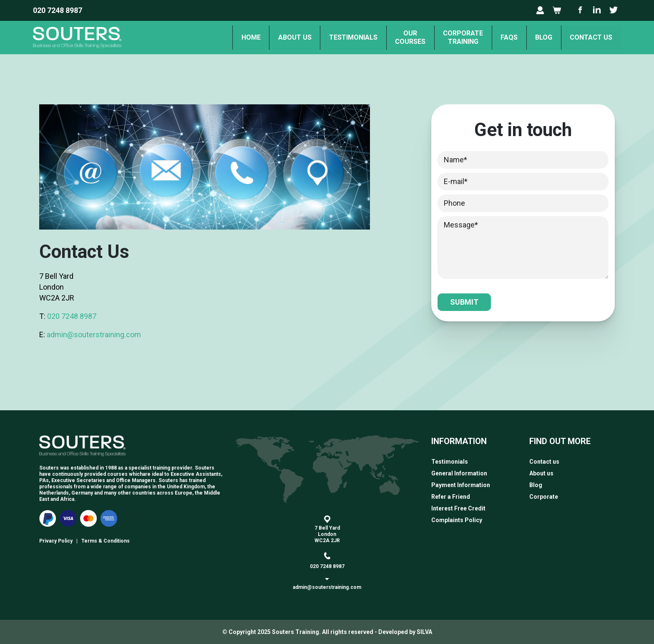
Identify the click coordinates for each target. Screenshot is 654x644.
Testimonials (333, 37)
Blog (538, 37)
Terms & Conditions (106, 541)
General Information (459, 473)
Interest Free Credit (458, 508)
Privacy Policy (56, 541)
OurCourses (394, 37)
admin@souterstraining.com (94, 335)
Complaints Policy (457, 520)
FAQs (500, 37)
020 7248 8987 (58, 10)
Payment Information (461, 485)
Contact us (589, 37)
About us (271, 37)
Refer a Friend (451, 497)
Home (223, 37)
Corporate (544, 497)
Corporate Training (450, 37)
